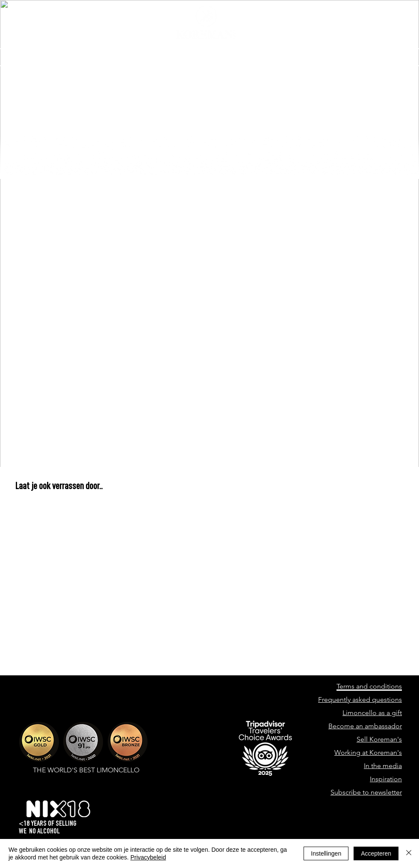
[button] (379, 57)
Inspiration (386, 779)
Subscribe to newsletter (366, 792)
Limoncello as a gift (372, 713)
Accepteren (376, 853)
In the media (383, 766)
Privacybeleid (148, 857)
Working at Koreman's (368, 752)
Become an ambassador (365, 726)
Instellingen (326, 853)
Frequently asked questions (360, 699)
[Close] (409, 853)
